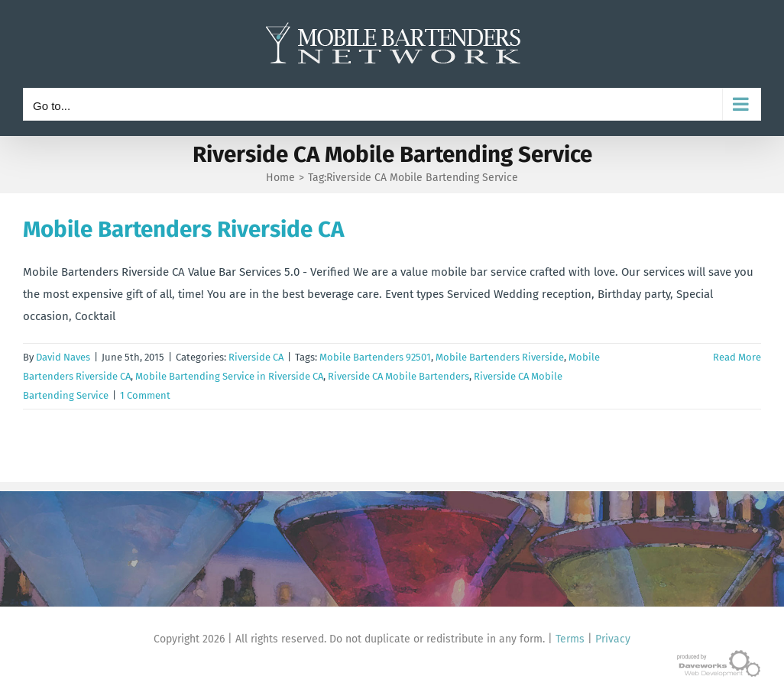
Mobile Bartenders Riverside (500, 357)
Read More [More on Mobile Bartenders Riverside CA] (737, 357)
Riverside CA (256, 357)
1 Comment (145, 395)
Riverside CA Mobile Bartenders (398, 376)
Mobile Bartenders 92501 (375, 357)
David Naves (63, 357)
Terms (570, 639)
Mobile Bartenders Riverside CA (183, 229)
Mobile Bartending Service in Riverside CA (229, 376)
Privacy (613, 639)
